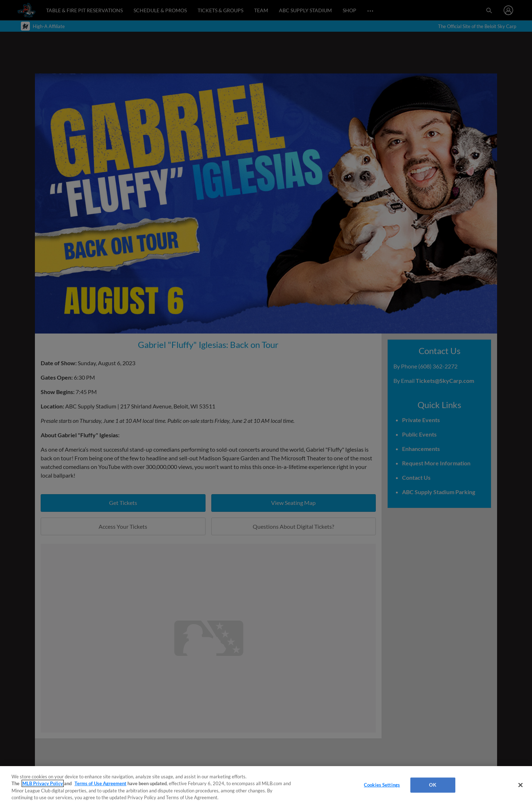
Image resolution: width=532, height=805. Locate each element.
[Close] (520, 785)
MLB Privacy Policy (43, 783)
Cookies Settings (382, 785)
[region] (266, 786)
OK (432, 785)
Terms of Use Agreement (100, 783)
